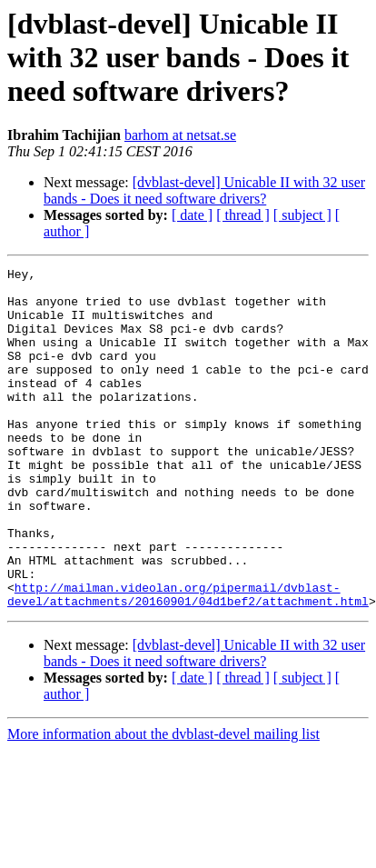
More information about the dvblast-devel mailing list (163, 802)
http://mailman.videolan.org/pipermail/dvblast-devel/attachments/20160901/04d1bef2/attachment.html (188, 661)
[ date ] (192, 215)
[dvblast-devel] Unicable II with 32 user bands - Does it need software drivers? (204, 190)
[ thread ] (243, 215)
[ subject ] (302, 215)
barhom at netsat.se (180, 135)
